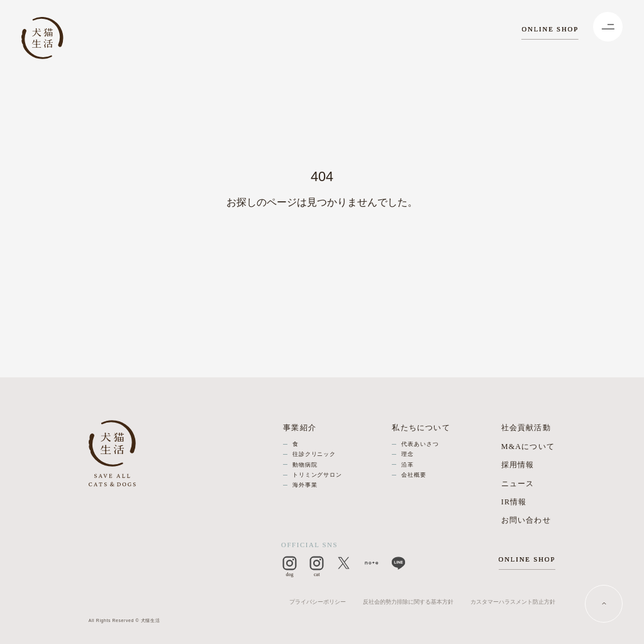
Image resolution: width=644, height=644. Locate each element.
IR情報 (514, 502)
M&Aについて (528, 447)
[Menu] (608, 27)
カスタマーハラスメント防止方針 (513, 602)
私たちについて (421, 428)
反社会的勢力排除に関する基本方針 (408, 602)
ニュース (518, 484)
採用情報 (518, 465)
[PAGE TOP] (604, 604)
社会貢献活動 (526, 428)
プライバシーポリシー (318, 602)
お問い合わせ (526, 520)
